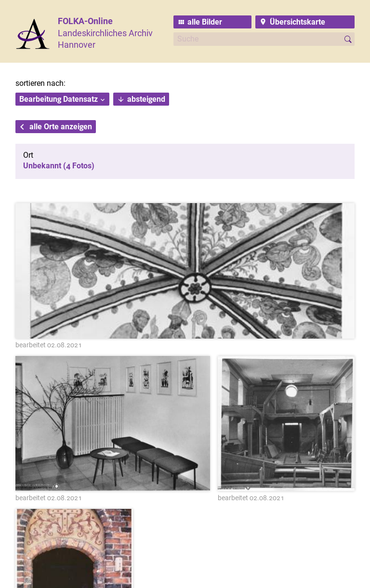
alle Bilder (205, 22)
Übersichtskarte (297, 22)
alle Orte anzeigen (61, 127)
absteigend (146, 99)
